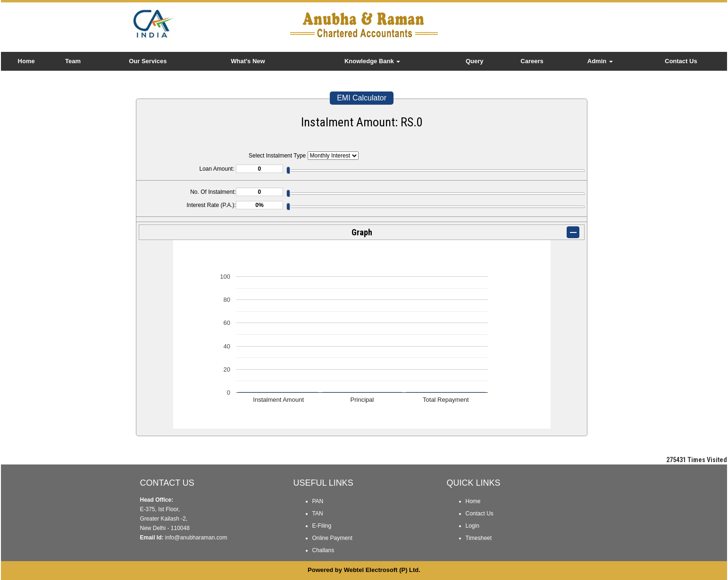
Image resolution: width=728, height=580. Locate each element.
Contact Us (681, 61)
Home (26, 61)
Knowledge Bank (372, 61)
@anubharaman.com (201, 538)
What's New (248, 61)
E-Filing (322, 526)
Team (73, 61)
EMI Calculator (362, 98)
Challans (323, 550)
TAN (318, 514)
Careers (532, 61)
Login (473, 526)
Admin (600, 61)
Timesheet (479, 538)
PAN (318, 501)
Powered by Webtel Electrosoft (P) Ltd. (364, 570)
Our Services (148, 61)
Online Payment (332, 538)
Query (475, 61)
